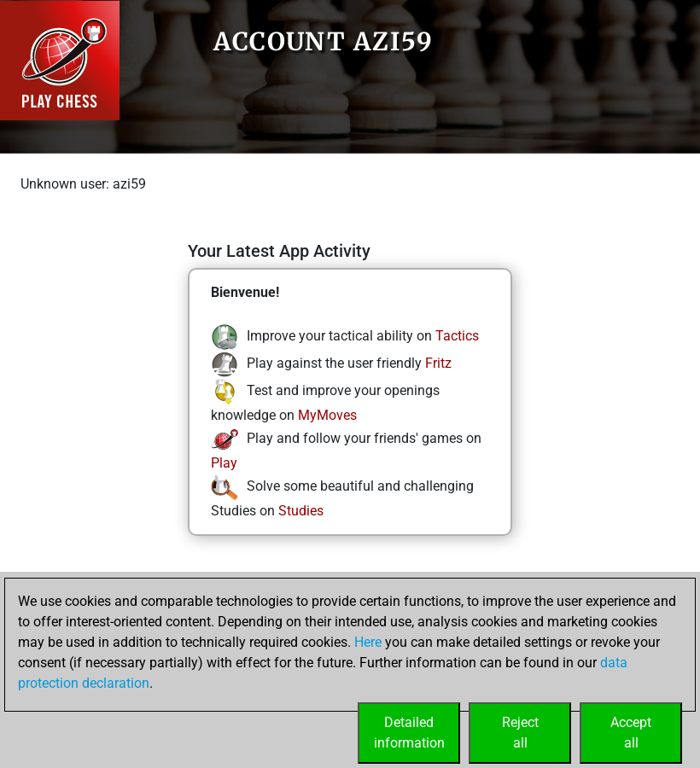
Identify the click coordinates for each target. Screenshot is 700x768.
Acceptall (631, 733)
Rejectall (520, 733)
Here (368, 642)
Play (224, 463)
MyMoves (327, 415)
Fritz (438, 363)
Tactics (457, 336)
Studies (301, 511)
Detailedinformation (409, 733)
